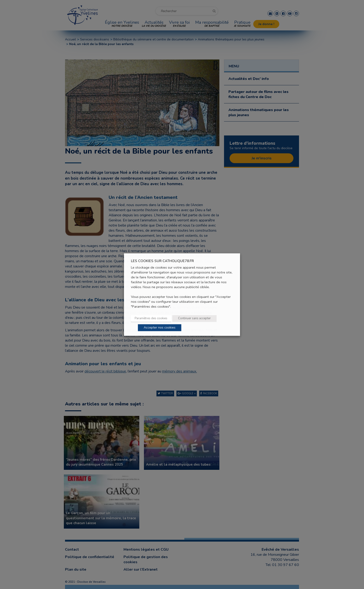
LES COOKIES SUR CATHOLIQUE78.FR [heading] (162, 261)
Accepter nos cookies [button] (160, 327)
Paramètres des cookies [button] (151, 318)
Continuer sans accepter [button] (194, 318)
